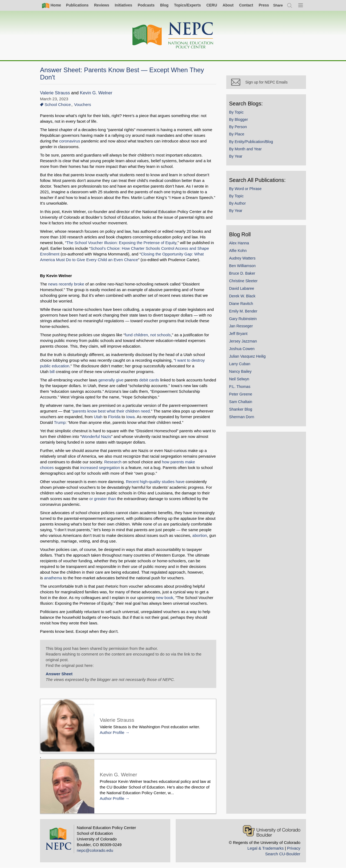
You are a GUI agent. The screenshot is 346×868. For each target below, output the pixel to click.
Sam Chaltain (242, 403)
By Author (239, 204)
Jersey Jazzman (244, 342)
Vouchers (83, 104)
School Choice (58, 104)
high (144, 482)
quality (155, 482)
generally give (111, 380)
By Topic (238, 113)
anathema (192, 572)
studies (168, 482)
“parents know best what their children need (111, 411)
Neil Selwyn (240, 380)
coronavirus (70, 141)
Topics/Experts (187, 5)
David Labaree (243, 290)
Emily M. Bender (244, 312)
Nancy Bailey (242, 373)
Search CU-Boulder (283, 854)
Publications (77, 5)
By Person (239, 128)
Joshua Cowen (243, 350)
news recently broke (66, 284)
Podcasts (146, 5)
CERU (212, 5)
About (228, 5)
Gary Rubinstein (244, 320)
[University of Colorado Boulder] (272, 831)
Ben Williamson (244, 267)
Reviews (102, 5)
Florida (114, 417)
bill (196, 366)
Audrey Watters (244, 259)
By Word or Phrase (247, 190)
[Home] (173, 36)
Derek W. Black (243, 297)
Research (113, 462)
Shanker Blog (242, 410)
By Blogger (240, 121)
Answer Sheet (59, 674)
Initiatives (123, 5)
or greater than (103, 499)
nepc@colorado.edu (95, 850)
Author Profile (112, 732)
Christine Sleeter (244, 282)
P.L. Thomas (241, 388)
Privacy (294, 848)
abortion (200, 535)
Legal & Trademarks (265, 848)
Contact (246, 5)
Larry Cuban (241, 365)
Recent (132, 482)
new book (157, 598)
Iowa (131, 417)
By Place (238, 135)
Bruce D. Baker (243, 274)
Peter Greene (242, 395)
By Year (237, 157)
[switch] (278, 5)
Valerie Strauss (55, 93)
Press (264, 5)
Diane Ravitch (242, 305)
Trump (60, 422)
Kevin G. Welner (96, 93)
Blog (164, 5)
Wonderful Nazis (96, 436)
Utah (98, 417)
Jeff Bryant (239, 335)
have (180, 482)
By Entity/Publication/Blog (252, 143)
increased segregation (101, 468)
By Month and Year (247, 150)
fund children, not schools (148, 335)
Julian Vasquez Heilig (249, 357)
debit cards (149, 380)
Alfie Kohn (239, 252)
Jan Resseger (242, 327)
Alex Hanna (240, 244)
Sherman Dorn (243, 418)
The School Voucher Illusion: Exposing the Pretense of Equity (122, 243)
